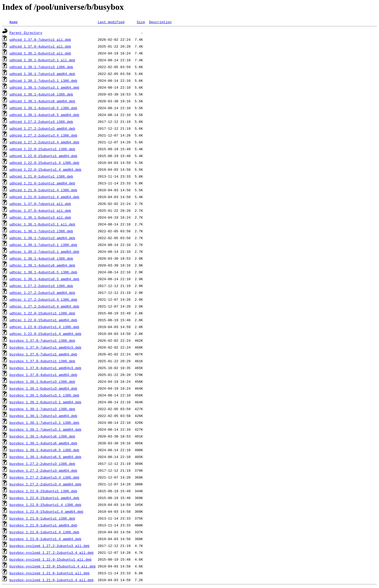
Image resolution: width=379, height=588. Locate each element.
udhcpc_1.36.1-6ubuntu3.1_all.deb (42, 224)
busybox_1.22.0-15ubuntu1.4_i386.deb (45, 505)
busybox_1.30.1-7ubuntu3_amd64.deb (43, 416)
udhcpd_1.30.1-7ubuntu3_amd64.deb (42, 74)
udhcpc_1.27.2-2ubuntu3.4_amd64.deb (44, 306)
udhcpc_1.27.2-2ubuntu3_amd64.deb (42, 293)
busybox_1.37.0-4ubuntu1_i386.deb (42, 361)
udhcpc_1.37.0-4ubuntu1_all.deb (40, 210)
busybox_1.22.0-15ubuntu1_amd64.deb (44, 498)
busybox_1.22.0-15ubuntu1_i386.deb (43, 491)
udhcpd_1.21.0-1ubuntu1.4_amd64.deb (44, 197)
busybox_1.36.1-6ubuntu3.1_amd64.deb (45, 402)
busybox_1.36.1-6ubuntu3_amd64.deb (43, 388)
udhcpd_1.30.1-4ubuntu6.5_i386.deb (43, 108)
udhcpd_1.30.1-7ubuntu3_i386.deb (41, 67)
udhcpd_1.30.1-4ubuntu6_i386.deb (41, 94)
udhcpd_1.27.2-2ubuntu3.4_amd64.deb (44, 142)
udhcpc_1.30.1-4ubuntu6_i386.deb (41, 258)
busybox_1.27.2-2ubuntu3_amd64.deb (43, 470)
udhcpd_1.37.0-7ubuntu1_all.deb (40, 39)
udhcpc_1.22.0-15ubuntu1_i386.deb (42, 313)
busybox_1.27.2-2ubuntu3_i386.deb (42, 464)
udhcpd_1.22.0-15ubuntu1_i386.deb (42, 149)
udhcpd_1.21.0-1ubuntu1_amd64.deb (42, 183)
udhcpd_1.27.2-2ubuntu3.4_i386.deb (43, 135)
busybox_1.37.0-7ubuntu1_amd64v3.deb (45, 347)
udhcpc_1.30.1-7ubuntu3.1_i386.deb (43, 245)
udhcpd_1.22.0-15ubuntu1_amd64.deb (43, 156)
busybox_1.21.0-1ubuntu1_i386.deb (42, 518)
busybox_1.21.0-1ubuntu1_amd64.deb (43, 525)
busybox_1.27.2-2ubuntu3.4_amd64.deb (45, 484)
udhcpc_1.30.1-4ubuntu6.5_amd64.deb (44, 279)
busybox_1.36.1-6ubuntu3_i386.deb (42, 381)
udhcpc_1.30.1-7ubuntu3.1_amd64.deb (44, 252)
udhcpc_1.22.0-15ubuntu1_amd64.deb (43, 320)
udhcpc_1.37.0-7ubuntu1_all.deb (40, 204)
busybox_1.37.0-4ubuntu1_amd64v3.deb (45, 368)
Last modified (111, 22)
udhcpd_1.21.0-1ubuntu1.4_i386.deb (43, 190)
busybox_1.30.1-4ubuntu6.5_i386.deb (44, 450)
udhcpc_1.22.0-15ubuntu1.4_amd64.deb (45, 334)
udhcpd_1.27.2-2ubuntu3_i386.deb (41, 122)
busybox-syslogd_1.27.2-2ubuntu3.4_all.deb (52, 552)
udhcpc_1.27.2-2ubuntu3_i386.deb (41, 286)
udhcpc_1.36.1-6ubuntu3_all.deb (40, 217)
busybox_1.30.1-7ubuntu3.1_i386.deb (44, 423)
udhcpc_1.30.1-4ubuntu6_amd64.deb (42, 265)
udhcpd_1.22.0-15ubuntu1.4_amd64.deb (45, 169)
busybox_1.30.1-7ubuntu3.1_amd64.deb (45, 429)
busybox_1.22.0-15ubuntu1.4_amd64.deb (46, 511)
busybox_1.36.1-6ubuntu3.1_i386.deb (44, 395)
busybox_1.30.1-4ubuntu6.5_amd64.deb (45, 457)
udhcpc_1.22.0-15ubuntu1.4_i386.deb (44, 327)
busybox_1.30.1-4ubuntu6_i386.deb (42, 436)
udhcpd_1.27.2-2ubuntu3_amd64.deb (42, 128)
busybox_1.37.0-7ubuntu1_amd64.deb (43, 354)
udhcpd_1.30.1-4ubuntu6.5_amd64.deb (44, 115)
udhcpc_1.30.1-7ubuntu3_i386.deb (41, 231)
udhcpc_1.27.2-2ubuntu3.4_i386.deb (43, 299)
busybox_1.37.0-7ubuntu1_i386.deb (42, 340)
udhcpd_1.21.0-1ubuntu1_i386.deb (41, 176)
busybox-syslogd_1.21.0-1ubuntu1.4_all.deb (52, 580)
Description (160, 22)
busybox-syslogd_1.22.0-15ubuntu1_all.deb (51, 559)
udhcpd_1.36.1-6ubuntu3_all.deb (40, 53)
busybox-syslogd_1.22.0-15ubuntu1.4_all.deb (53, 566)
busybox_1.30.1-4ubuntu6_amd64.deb (43, 443)
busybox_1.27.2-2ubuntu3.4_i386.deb (44, 477)
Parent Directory (26, 33)
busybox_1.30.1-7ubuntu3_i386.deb (42, 409)
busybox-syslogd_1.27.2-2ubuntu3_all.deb (49, 546)
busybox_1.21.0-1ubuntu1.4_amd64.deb (45, 539)
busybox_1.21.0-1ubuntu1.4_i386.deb (44, 532)
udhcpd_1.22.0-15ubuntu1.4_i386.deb (44, 163)
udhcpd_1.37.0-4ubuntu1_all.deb (40, 46)
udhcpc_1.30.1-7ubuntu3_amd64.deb (42, 238)
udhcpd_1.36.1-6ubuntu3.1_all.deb (42, 60)
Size (141, 22)
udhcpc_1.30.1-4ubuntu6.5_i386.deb (43, 272)
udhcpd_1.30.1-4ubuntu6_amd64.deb (42, 101)
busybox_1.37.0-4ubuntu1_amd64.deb (43, 375)
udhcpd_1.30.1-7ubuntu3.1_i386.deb (43, 81)
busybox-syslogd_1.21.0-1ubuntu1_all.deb (49, 573)
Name (14, 22)
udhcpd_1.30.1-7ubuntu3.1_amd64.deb (44, 87)
